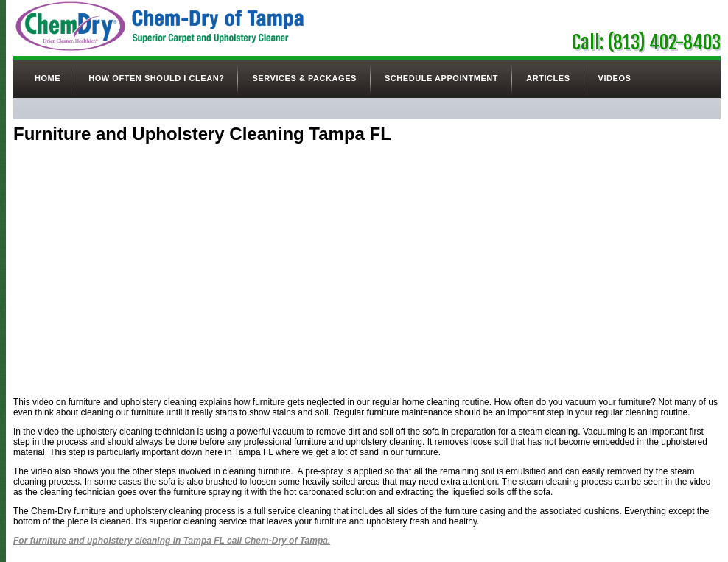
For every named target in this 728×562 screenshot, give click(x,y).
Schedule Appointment (441, 78)
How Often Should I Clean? (156, 78)
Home (48, 78)
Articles (548, 78)
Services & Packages (304, 78)
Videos (615, 78)
